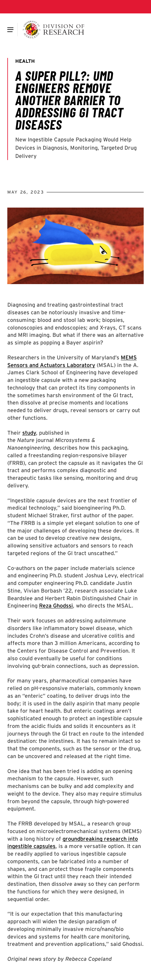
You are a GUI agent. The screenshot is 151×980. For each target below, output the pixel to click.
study (29, 433)
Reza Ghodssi (56, 606)
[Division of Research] (54, 30)
